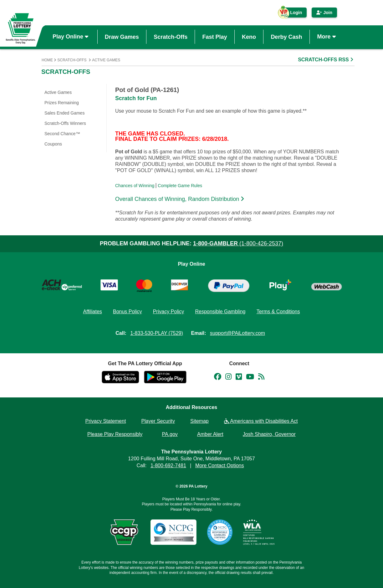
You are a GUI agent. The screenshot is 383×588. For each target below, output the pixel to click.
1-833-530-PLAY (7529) (156, 333)
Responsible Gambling (220, 312)
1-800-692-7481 (168, 465)
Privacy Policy (169, 312)
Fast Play (215, 37)
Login (293, 14)
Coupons (53, 144)
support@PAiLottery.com (237, 333)
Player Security (158, 421)
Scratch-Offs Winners (65, 123)
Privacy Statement (106, 421)
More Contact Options (220, 465)
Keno (249, 37)
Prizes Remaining (62, 103)
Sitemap (199, 421)
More (327, 37)
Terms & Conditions (278, 312)
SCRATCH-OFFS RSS (326, 60)
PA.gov (170, 434)
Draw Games (122, 37)
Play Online (71, 37)
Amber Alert (210, 434)
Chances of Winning (135, 186)
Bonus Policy (128, 312)
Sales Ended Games (64, 113)
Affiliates (93, 312)
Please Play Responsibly (115, 434)
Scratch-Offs (171, 37)
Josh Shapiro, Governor (269, 434)
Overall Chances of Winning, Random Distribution (180, 199)
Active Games (106, 60)
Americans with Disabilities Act (261, 421)
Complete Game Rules (180, 186)
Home (47, 60)
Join (324, 13)
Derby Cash (286, 37)
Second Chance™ (62, 134)
